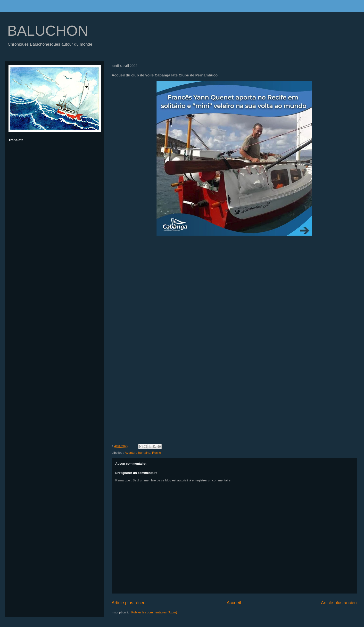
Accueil (234, 603)
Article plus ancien (339, 603)
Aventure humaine (137, 453)
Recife (157, 453)
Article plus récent (129, 603)
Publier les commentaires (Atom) (154, 612)
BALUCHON (48, 31)
